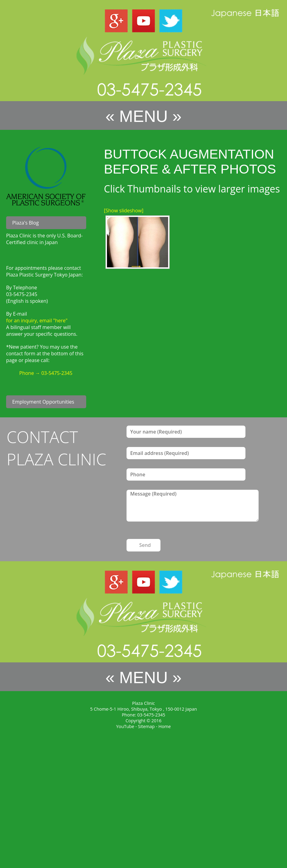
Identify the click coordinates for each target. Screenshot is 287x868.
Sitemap (146, 726)
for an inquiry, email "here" (37, 320)
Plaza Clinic (143, 703)
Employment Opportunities (43, 402)
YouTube (125, 726)
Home (165, 726)
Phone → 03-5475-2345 (46, 373)
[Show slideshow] (124, 211)
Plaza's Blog (26, 223)
